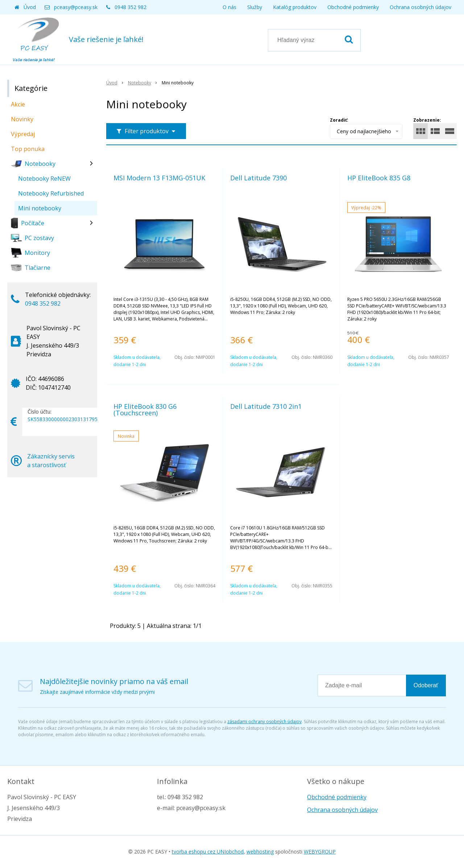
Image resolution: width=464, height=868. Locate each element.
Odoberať (426, 685)
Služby (255, 7)
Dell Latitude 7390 (258, 178)
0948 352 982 (130, 7)
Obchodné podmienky (353, 7)
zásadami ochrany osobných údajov (264, 722)
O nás (229, 7)
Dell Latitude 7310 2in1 (266, 406)
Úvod (30, 7)
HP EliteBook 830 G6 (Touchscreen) (145, 410)
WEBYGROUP (320, 852)
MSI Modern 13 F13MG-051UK (159, 178)
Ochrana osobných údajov (420, 7)
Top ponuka (28, 149)
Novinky (22, 119)
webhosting (260, 852)
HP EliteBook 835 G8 (379, 178)
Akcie (18, 104)
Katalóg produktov (295, 7)
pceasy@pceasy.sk (76, 7)
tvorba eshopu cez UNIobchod (208, 852)
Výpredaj (23, 134)
